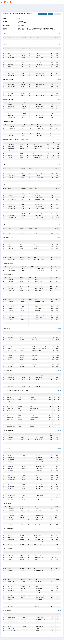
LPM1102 (22, 292)
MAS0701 (22, 345)
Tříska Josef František (12, 630)
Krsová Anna (11, 65)
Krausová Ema (11, 605)
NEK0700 (22, 343)
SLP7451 (23, 197)
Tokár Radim (10, 396)
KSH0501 (23, 383)
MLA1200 (22, 281)
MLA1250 (23, 57)
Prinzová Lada (11, 72)
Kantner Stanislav (12, 323)
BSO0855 (24, 117)
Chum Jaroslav (11, 458)
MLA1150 (23, 72)
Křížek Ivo (9, 352)
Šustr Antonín (10, 425)
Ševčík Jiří (10, 587)
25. (4, 497)
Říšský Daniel (11, 289)
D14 (23, 30)
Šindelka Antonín (11, 456)
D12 (21, 30)
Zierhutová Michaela (12, 217)
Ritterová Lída (11, 105)
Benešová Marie (11, 57)
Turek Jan (9, 416)
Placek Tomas (11, 305)
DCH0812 (22, 365)
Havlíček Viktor (11, 378)
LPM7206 (23, 459)
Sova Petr (10, 461)
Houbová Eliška (11, 66)
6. (4, 59)
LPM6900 (23, 485)
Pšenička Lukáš (11, 628)
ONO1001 (22, 310)
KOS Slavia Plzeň (39, 59)
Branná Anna (11, 627)
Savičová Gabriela (12, 583)
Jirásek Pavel (11, 490)
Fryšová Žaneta (11, 85)
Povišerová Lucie (12, 572)
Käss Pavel (10, 468)
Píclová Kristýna (11, 625)
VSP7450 (22, 154)
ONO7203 (20, 419)
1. (3, 39)
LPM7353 (23, 210)
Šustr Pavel (10, 589)
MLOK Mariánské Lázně (40, 52)
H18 (54, 30)
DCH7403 (23, 483)
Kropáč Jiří (11, 514)
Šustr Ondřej (11, 383)
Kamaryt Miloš (11, 494)
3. (3, 54)
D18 (28, 30)
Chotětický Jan (11, 523)
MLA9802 (20, 403)
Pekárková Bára (12, 135)
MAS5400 (22, 523)
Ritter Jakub (11, 303)
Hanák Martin (11, 510)
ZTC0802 (22, 347)
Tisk (39, 14)
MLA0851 (24, 110)
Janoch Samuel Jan (12, 376)
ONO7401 (20, 398)
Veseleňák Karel (11, 387)
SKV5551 (21, 243)
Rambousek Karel (11, 399)
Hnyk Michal (11, 519)
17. (4, 363)
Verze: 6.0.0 (3, 642)
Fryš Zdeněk (11, 474)
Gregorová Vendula (12, 70)
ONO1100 (22, 285)
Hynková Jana (11, 159)
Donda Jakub (10, 338)
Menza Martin (11, 592)
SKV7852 (23, 181)
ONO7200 (20, 412)
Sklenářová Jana (12, 232)
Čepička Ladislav (12, 454)
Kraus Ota (10, 537)
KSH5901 (22, 525)
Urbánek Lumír (11, 508)
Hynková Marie (11, 92)
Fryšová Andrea (11, 106)
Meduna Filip (10, 407)
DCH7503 (23, 474)
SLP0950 (23, 90)
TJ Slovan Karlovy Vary (40, 177)
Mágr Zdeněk (11, 545)
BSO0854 (24, 115)
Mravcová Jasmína (12, 41)
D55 (38, 30)
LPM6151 (23, 192)
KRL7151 (23, 205)
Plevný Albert (10, 334)
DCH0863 (24, 114)
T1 (32, 31)
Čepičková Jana (11, 210)
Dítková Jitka (11, 177)
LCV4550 (22, 259)
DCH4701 (22, 554)
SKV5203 (22, 539)
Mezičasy (59, 34)
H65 (24, 31)
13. (4, 72)
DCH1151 (23, 74)
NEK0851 (24, 112)
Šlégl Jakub (10, 367)
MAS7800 (24, 476)
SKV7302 (20, 416)
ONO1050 (23, 92)
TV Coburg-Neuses (38, 512)
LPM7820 (20, 401)
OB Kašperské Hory (39, 383)
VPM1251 (23, 65)
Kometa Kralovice (40, 41)
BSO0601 (23, 387)
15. (4, 216)
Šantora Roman (11, 599)
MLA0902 (22, 305)
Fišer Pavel (9, 421)
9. (3, 65)
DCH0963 (23, 95)
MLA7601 (23, 463)
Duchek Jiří (9, 423)
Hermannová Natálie (12, 110)
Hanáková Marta (11, 205)
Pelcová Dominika (11, 618)
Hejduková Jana (11, 157)
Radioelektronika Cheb (40, 74)
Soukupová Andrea (12, 221)
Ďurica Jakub (11, 287)
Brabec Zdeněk (11, 307)
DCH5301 (22, 543)
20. (4, 488)
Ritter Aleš (9, 398)
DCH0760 (24, 106)
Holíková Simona (11, 145)
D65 (40, 30)
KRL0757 (24, 108)
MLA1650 (24, 619)
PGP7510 (23, 499)
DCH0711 (22, 334)
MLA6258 (22, 232)
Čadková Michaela (12, 94)
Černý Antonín (11, 310)
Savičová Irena (11, 250)
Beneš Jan (10, 316)
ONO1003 (23, 321)
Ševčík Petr (9, 412)
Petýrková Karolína (12, 112)
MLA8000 (22, 438)
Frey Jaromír (11, 559)
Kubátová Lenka (11, 243)
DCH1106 (22, 287)
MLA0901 (22, 301)
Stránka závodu (58, 14)
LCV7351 (23, 208)
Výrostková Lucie (12, 114)
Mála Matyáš (10, 358)
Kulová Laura (11, 134)
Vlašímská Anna (11, 632)
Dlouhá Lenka (11, 247)
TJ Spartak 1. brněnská (34, 405)
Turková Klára (11, 56)
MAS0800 (22, 358)
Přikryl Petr (9, 405)
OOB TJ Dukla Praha (39, 456)
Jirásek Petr (11, 483)
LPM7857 (23, 179)
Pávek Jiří (10, 465)
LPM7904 (22, 439)
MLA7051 (22, 156)
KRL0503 (23, 381)
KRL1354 (24, 41)
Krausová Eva (11, 607)
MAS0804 (22, 367)
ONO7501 (23, 477)
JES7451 (23, 201)
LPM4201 (22, 556)
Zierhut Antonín (11, 598)
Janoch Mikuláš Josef (12, 350)
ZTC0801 (22, 341)
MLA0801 (22, 336)
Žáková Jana (10, 152)
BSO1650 (24, 621)
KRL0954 (23, 94)
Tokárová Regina (11, 203)
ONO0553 (22, 145)
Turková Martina (12, 181)
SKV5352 (21, 250)
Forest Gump (37, 590)
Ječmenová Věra (12, 176)
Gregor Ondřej (11, 283)
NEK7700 (23, 465)
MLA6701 (23, 467)
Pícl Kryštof (10, 356)
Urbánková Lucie (12, 50)
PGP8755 (23, 170)
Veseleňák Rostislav (12, 479)
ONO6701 (22, 508)
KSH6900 (24, 492)
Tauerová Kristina (12, 117)
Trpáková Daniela (11, 146)
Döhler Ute (10, 196)
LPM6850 (22, 230)
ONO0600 (23, 379)
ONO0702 (22, 339)
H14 (50, 30)
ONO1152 (23, 56)
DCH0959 (23, 85)
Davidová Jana (11, 219)
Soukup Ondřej (11, 290)
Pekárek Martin (10, 419)
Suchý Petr (9, 401)
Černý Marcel (11, 497)
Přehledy (50, 14)
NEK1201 (22, 290)
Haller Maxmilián (12, 279)
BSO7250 (22, 157)
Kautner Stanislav (12, 603)
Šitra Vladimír (11, 439)
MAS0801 (22, 352)
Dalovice (36, 248)
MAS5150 (21, 247)
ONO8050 (23, 176)
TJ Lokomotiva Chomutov (40, 208)
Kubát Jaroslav (11, 539)
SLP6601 (23, 458)
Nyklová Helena (11, 248)
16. (4, 217)
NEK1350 (24, 39)
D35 (32, 30)
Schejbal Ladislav (12, 543)
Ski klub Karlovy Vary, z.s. (40, 216)
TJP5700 (22, 537)
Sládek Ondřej (10, 408)
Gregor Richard (11, 318)
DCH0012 (20, 408)
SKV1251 (24, 632)
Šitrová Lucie (11, 179)
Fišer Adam (11, 321)
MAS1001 (22, 307)
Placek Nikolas (11, 281)
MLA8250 (22, 161)
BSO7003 (23, 496)
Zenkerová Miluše (12, 259)
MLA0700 (22, 350)
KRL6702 (22, 514)
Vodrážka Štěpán (11, 347)
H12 (47, 30)
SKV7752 (23, 177)
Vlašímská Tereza (12, 206)
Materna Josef (11, 309)
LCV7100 (23, 598)
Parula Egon (11, 312)
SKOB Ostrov (38, 50)
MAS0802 (22, 361)
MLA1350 (22, 572)
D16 (25, 30)
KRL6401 (22, 441)
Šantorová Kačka (11, 623)
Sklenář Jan (11, 561)
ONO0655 (24, 135)
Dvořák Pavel (11, 472)
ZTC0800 (22, 348)
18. (4, 365)
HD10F (29, 31)
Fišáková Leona (11, 52)
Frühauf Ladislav (12, 436)
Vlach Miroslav (11, 481)
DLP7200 (23, 456)
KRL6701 (22, 510)
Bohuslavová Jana (12, 174)
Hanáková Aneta (12, 86)
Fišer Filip (9, 354)
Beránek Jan (11, 445)
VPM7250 (23, 172)
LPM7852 (23, 174)
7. (3, 61)
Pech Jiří (10, 521)
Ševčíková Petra (11, 148)
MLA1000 (22, 316)
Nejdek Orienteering (41, 39)
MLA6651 (23, 199)
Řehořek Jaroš (11, 516)
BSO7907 (20, 399)
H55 (21, 31)
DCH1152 (23, 75)
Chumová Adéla (11, 90)
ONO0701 (22, 359)
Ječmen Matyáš (11, 379)
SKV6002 (22, 519)
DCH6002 (22, 517)
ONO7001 (23, 587)
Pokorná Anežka (11, 108)
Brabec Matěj (10, 345)
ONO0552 (24, 134)
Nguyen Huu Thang (11, 365)
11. (4, 68)
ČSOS (62, 642)
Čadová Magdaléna (12, 594)
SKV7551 (23, 206)
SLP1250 (24, 623)
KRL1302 (24, 268)
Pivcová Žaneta (11, 596)
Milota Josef (11, 443)
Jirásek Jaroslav (12, 554)
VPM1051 (23, 88)
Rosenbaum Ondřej (11, 427)
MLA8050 (23, 596)
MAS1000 (22, 319)
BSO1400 (24, 270)
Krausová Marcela (12, 208)
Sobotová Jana (11, 172)
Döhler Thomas (11, 488)
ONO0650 (24, 126)
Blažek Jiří (10, 536)
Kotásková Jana (11, 201)
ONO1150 (23, 50)
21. (4, 490)
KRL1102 (22, 279)
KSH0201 (20, 425)
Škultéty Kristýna (12, 63)
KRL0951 (23, 86)
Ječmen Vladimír (11, 414)
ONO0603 (20, 407)
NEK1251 (23, 63)
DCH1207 (22, 289)
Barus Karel (10, 616)
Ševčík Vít (10, 285)
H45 (19, 31)
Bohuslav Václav (11, 459)
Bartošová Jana (11, 156)
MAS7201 (23, 497)
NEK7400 (23, 487)
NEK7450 (23, 214)
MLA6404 (23, 494)
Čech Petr (10, 517)
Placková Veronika (11, 161)
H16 (52, 30)
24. (4, 496)
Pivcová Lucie (11, 619)
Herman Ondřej (10, 336)
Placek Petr (11, 438)
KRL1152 (23, 66)
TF (34, 31)
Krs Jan (10, 585)
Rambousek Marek (12, 270)
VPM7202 (22, 445)
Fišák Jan (10, 558)
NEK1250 (23, 70)
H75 (26, 31)
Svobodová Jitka (11, 154)
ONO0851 (24, 105)
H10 (45, 30)
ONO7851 (23, 194)
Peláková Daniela (12, 61)
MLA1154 (23, 54)
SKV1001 (22, 314)
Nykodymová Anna (12, 54)
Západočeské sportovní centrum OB (39, 341)
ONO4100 (22, 559)
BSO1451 (24, 618)
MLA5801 (22, 443)
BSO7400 (23, 479)
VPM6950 (23, 203)
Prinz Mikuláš (11, 301)
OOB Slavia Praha (39, 90)
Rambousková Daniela (12, 621)
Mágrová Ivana (11, 245)
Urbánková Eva (12, 126)
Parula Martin (11, 470)
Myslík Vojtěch (11, 385)
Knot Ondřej (11, 268)
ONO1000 (23, 303)
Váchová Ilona (11, 216)
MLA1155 (23, 61)
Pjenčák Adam (10, 361)
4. (3, 56)
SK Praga (37, 170)
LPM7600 (23, 470)
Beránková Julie (11, 88)
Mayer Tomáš (11, 492)
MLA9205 (20, 418)
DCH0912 (22, 325)
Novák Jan (10, 541)
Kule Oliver (10, 359)
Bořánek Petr (10, 410)
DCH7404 (23, 490)
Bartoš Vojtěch (10, 403)
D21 (30, 30)
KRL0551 (23, 128)
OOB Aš (34, 152)
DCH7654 (23, 212)
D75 (43, 30)
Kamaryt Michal (10, 418)
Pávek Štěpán (10, 343)
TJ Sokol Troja (37, 537)
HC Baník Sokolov (35, 354)
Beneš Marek (11, 463)
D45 (35, 30)
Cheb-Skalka (38, 605)
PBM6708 (20, 405)
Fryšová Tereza (11, 212)
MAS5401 (22, 534)
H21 (57, 30)
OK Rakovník (37, 201)
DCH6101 (23, 481)
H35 (59, 30)
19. (4, 367)
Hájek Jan (10, 534)
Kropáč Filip (11, 381)
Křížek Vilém (11, 319)
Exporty (44, 14)
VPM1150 (23, 59)
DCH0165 (22, 146)
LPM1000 (22, 312)
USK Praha (35, 154)
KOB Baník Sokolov (39, 115)
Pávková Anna (11, 39)
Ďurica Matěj (11, 325)
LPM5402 (22, 521)
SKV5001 (22, 541)
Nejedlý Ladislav (11, 477)
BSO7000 (23, 468)
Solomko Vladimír (12, 496)
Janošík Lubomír (12, 525)
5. (3, 57)
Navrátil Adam (10, 363)
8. (3, 63)
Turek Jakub (10, 341)
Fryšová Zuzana (11, 74)
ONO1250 (23, 68)
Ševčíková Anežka (12, 130)
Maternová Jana (12, 59)
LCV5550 (21, 245)
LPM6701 (23, 454)
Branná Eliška (11, 570)
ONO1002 (23, 323)
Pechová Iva (10, 192)
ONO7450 (22, 148)
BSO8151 (22, 150)
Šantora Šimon (11, 601)
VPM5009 (22, 536)
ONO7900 (20, 414)
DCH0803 (22, 363)
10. (4, 66)
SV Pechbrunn (39, 132)
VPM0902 (23, 309)
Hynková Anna (11, 68)
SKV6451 (22, 234)
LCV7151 (23, 217)
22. (4, 492)
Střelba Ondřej (11, 499)
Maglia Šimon (10, 339)
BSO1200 (22, 283)
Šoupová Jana (11, 230)
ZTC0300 (20, 396)
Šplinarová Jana (12, 234)
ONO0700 (22, 338)
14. (4, 74)
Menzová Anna (11, 590)
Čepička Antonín (12, 292)
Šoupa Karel (11, 485)
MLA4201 (22, 561)
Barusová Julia (11, 75)
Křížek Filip (10, 476)
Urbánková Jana (11, 194)
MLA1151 (23, 52)
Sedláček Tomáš (12, 441)
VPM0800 (22, 356)
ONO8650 (22, 159)
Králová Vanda (11, 170)
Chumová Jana (11, 197)
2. (3, 41)
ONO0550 (24, 130)
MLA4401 (22, 558)
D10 (19, 30)
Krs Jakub (9, 348)
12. (4, 70)
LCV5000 (22, 545)
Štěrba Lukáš (11, 314)
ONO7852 (23, 219)
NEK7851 (23, 221)
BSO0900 (23, 318)
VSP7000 (20, 410)
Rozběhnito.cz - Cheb (34, 423)
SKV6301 (22, 516)
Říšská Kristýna (11, 95)
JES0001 (20, 427)
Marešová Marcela (12, 214)
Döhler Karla (11, 132)
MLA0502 (23, 376)
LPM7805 (23, 472)
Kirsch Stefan (11, 512)
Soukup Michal (11, 487)
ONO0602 (23, 385)
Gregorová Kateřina (12, 150)
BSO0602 (23, 378)
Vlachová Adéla (12, 128)
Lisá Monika (10, 190)
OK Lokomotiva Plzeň (39, 174)
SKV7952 (23, 583)
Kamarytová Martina (12, 199)
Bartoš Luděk (11, 467)
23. (4, 494)
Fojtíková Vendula (12, 115)
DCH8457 (23, 594)
